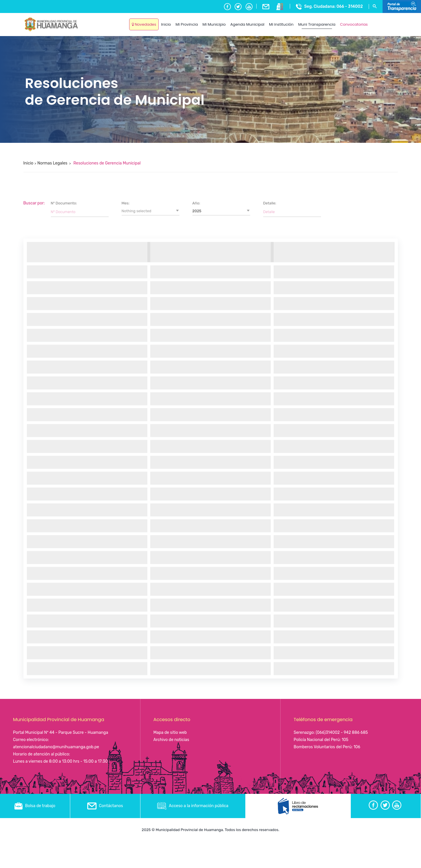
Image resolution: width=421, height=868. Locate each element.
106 (357, 747)
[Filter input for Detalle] (292, 531)
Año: (196, 522)
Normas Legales (52, 163)
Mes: (126, 522)
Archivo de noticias (171, 740)
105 (345, 740)
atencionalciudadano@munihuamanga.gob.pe (56, 747)
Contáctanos (105, 806)
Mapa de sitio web (170, 733)
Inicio (28, 163)
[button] (151, 530)
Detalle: (270, 522)
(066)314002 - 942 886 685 (342, 733)
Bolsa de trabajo (35, 806)
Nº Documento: (64, 522)
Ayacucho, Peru (384, 20)
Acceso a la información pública (193, 806)
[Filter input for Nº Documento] (80, 531)
